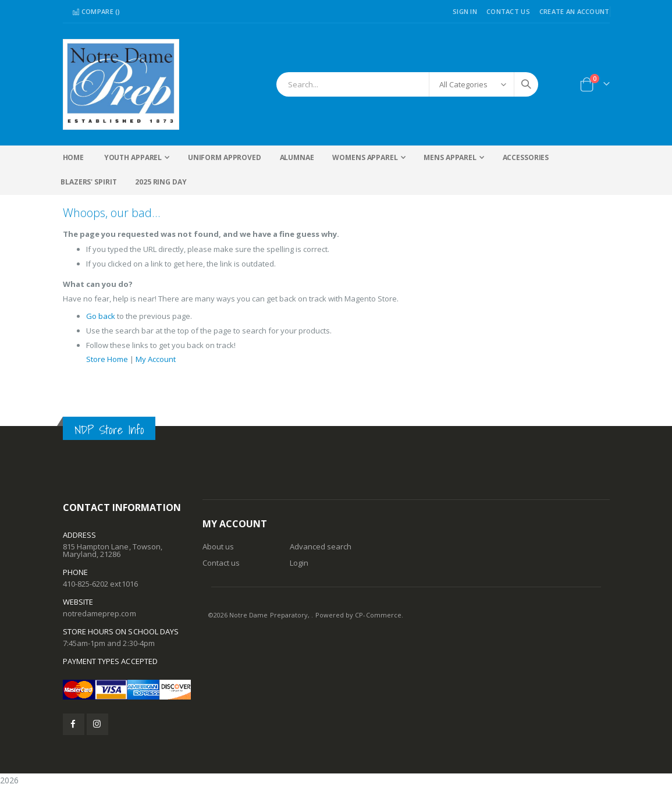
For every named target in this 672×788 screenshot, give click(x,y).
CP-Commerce (378, 615)
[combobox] (407, 84)
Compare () (96, 11)
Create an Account (575, 11)
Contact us (221, 563)
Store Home (109, 364)
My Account (164, 364)
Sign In (465, 11)
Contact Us (508, 11)
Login (299, 563)
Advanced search (321, 546)
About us (218, 546)
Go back (102, 321)
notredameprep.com (99, 613)
